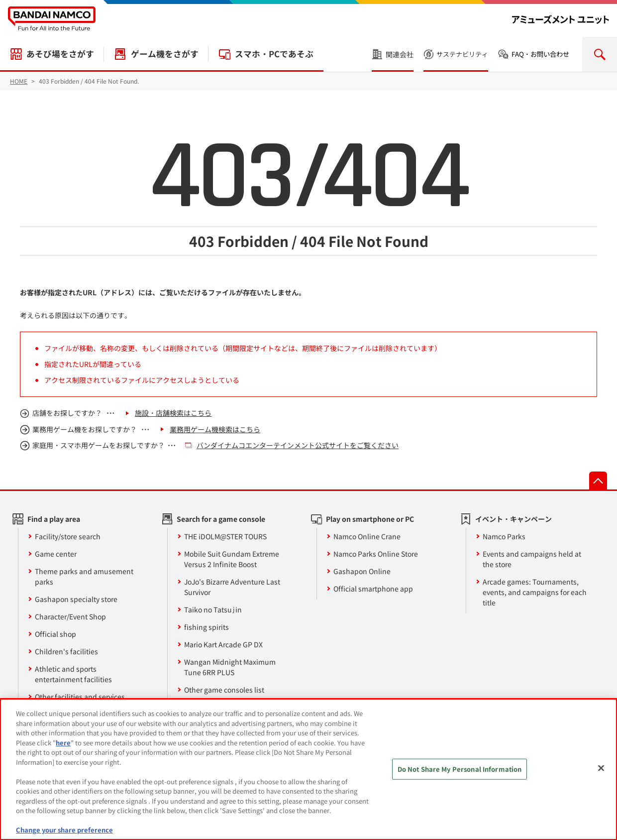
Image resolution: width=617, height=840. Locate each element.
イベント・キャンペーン (514, 519)
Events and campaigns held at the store (532, 559)
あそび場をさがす (60, 54)
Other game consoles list (224, 690)
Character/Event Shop (70, 616)
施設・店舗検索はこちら (173, 413)
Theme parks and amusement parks (84, 576)
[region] (308, 769)
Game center (56, 554)
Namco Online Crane (367, 536)
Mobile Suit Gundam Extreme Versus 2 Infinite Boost (232, 559)
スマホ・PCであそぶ (274, 54)
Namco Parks (504, 536)
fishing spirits (206, 627)
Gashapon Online (362, 571)
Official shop (55, 634)
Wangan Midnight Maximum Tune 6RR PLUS (230, 667)
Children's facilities (66, 651)
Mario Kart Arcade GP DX (223, 644)
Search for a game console (221, 519)
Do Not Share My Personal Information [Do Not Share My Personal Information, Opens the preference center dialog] (460, 769)
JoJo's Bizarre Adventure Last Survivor (232, 587)
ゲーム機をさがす (165, 54)
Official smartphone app (373, 589)
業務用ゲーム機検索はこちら (215, 429)
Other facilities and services (80, 697)
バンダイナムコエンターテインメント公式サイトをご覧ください (298, 445)
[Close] (601, 768)
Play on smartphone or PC (370, 519)
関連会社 (400, 54)
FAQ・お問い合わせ (540, 54)
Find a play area (54, 519)
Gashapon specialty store (76, 599)
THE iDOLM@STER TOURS (225, 536)
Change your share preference (64, 830)
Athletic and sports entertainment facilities (73, 674)
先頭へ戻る (598, 480)
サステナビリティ (462, 54)
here (63, 743)
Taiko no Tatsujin (213, 609)
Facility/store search (68, 536)
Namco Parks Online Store (376, 554)
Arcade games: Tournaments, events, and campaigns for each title (535, 592)
